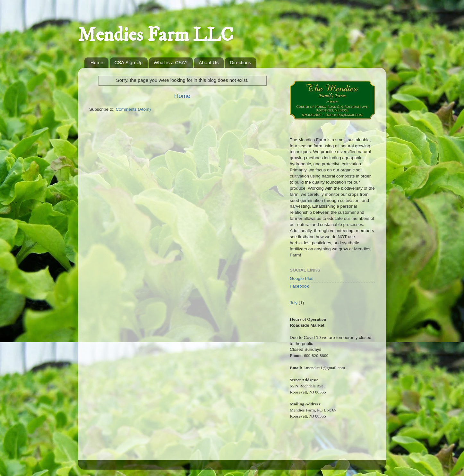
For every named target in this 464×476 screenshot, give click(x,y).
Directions (241, 62)
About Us (209, 62)
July (294, 303)
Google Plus (302, 278)
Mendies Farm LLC (156, 35)
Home (97, 62)
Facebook (299, 286)
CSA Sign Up (129, 62)
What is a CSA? (171, 62)
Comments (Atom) (133, 109)
